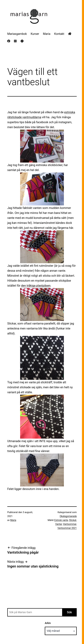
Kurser (35, 34)
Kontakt (59, 34)
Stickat (73, 520)
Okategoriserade (68, 516)
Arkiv (48, 623)
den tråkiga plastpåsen (36, 286)
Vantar (59, 524)
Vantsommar (70, 524)
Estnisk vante (61, 520)
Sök (69, 612)
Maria (47, 34)
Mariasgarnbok (17, 34)
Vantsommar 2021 (67, 528)
